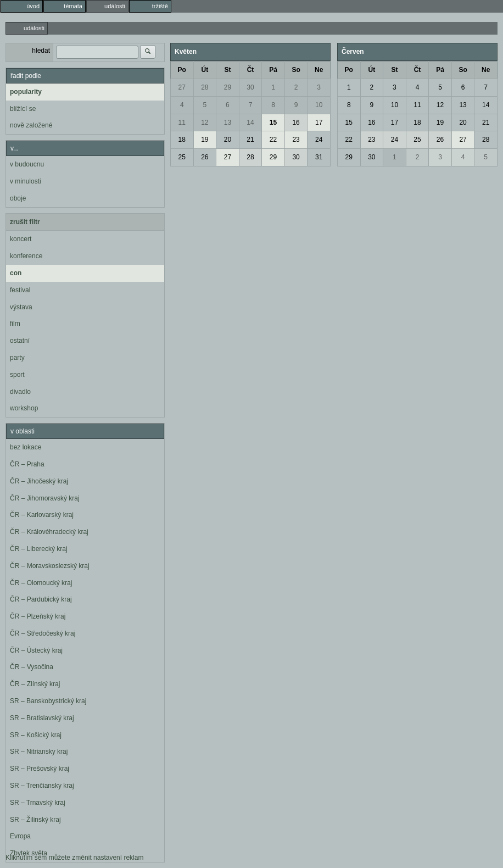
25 (182, 157)
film (15, 324)
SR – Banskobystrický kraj (48, 701)
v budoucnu (27, 164)
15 (273, 123)
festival (20, 290)
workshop (24, 408)
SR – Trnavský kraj (38, 803)
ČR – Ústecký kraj (36, 650)
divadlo (20, 392)
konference (26, 256)
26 (205, 157)
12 (205, 123)
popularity (26, 92)
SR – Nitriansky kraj (39, 752)
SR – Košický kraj (36, 735)
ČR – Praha (27, 464)
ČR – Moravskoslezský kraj (50, 566)
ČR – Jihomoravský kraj (45, 498)
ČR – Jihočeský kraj (39, 481)
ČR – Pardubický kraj (41, 599)
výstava (21, 307)
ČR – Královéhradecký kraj (49, 532)
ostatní (20, 341)
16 (296, 123)
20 (228, 140)
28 (205, 87)
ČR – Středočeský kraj (43, 633)
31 (319, 157)
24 (319, 140)
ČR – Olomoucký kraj (41, 583)
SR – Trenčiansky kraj (42, 786)
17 (319, 123)
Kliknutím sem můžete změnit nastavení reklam (74, 858)
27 (182, 87)
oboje (18, 198)
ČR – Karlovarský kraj (42, 515)
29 (228, 87)
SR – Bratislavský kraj (42, 718)
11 (182, 123)
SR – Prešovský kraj (40, 769)
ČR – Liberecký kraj (39, 549)
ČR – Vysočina (32, 667)
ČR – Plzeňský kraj (38, 616)
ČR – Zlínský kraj (35, 684)
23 (296, 140)
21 (250, 140)
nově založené (31, 125)
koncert (21, 239)
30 (250, 87)
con (16, 273)
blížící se (23, 109)
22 (273, 140)
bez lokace (26, 447)
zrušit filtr (25, 222)
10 (319, 105)
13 (228, 123)
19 (205, 140)
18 (182, 140)
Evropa (20, 836)
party (17, 358)
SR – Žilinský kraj (35, 820)
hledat (41, 51)
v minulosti (26, 181)
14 (250, 123)
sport (17, 375)
